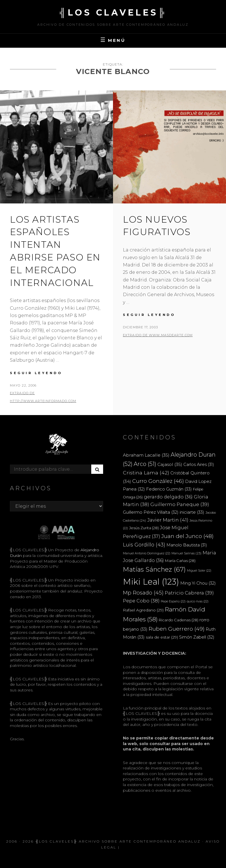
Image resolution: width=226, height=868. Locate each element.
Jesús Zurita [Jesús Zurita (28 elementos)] (144, 528)
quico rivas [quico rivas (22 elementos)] (198, 601)
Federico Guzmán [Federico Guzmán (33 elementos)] (169, 489)
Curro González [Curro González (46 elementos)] (158, 481)
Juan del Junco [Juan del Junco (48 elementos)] (187, 536)
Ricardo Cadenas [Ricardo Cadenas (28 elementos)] (179, 620)
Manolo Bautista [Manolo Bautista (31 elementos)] (187, 545)
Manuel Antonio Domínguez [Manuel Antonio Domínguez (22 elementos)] (147, 553)
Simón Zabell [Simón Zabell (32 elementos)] (197, 637)
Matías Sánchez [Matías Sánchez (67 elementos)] (154, 569)
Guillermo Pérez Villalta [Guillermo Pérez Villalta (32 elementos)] (151, 512)
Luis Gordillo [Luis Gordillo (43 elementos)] (144, 545)
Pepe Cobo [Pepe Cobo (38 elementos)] (141, 601)
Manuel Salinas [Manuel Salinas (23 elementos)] (186, 553)
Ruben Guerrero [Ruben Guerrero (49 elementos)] (177, 629)
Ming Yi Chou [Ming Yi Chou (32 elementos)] (198, 583)
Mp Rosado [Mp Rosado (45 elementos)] (143, 593)
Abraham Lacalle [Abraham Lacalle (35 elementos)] (146, 455)
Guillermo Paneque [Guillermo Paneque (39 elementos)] (180, 504)
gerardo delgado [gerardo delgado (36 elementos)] (168, 497)
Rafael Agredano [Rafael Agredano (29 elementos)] (143, 610)
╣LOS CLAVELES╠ (113, 13)
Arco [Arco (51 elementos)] (145, 464)
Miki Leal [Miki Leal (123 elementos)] (151, 582)
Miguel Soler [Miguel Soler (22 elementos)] (199, 571)
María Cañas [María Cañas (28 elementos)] (180, 561)
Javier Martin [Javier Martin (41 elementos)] (168, 520)
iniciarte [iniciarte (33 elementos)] (192, 512)
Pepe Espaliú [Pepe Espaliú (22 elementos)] (173, 601)
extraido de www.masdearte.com (158, 335)
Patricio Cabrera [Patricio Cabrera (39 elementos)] (189, 593)
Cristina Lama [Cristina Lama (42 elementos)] (146, 473)
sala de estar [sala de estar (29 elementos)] (162, 637)
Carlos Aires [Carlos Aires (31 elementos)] (199, 465)
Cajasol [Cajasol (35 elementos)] (170, 464)
